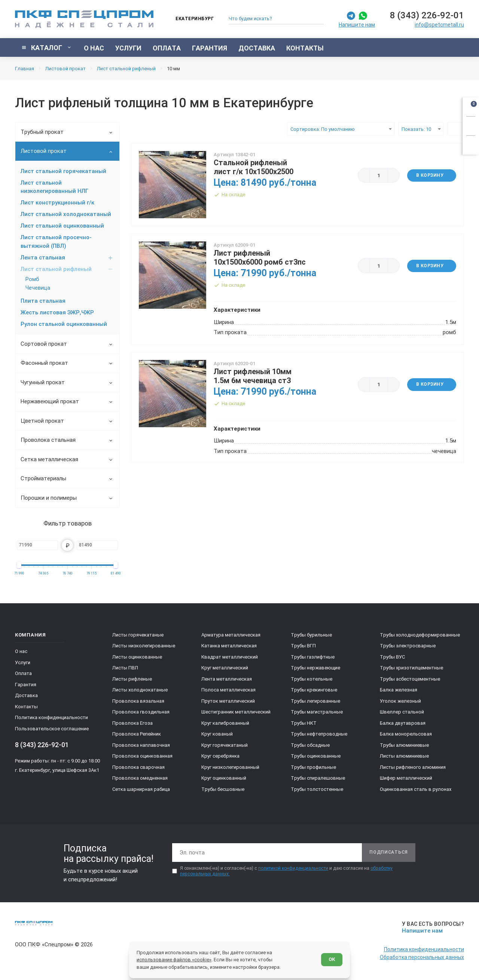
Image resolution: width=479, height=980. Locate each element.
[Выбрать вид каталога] (456, 129)
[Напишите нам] (432, 927)
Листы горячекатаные (138, 635)
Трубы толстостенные (317, 789)
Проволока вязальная (138, 701)
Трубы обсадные (310, 745)
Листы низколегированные (144, 646)
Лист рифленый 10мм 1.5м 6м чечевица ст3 (253, 376)
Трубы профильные (313, 767)
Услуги (23, 662)
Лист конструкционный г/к (57, 203)
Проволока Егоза (132, 723)
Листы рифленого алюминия (413, 767)
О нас (21, 651)
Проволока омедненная (140, 778)
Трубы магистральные (317, 712)
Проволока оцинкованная (142, 756)
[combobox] (341, 129)
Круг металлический (225, 668)
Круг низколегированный (230, 767)
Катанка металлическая (229, 646)
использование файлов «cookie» (174, 960)
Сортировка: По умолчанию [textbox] (323, 129)
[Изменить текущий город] (191, 19)
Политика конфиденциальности (51, 717)
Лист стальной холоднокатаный (66, 214)
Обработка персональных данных (422, 957)
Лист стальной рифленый (67, 269)
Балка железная (399, 690)
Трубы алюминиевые (404, 745)
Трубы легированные (315, 701)
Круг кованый (217, 734)
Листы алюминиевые (404, 756)
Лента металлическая (227, 679)
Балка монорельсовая (406, 734)
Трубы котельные (312, 679)
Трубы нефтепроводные (319, 734)
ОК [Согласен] (332, 959)
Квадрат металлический (230, 657)
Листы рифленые (132, 679)
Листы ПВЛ (125, 668)
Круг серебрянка (220, 756)
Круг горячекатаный (225, 745)
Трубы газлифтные (313, 657)
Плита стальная (43, 301)
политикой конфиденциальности (293, 868)
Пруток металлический (228, 701)
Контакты (26, 707)
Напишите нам (357, 25)
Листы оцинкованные (137, 657)
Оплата (23, 673)
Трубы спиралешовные (318, 778)
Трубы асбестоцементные (410, 679)
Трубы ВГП (303, 646)
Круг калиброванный (225, 723)
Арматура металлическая (231, 635)
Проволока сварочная (138, 767)
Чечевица (38, 288)
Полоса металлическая (228, 690)
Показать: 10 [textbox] (416, 129)
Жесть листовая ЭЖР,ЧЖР (57, 312)
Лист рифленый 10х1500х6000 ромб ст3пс (260, 258)
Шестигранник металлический (236, 712)
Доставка (26, 695)
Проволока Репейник (137, 734)
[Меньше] (364, 175)
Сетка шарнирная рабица (141, 789)
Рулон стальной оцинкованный (64, 324)
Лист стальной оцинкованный (62, 226)
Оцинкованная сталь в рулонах (416, 789)
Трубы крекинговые (314, 690)
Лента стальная (67, 258)
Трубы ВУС (392, 657)
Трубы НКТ (304, 723)
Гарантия (26, 685)
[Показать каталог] (47, 47)
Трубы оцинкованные (316, 756)
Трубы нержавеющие (315, 668)
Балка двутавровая (403, 723)
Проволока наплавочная (141, 745)
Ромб (32, 279)
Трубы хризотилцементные (411, 668)
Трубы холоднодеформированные (420, 635)
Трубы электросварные (408, 646)
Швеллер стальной (402, 712)
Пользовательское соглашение (52, 729)
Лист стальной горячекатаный (63, 171)
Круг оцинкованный (224, 778)
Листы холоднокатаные (140, 690)
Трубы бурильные (311, 635)
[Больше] (394, 175)
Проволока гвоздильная (141, 712)
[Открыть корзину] (471, 105)
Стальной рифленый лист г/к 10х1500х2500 (254, 167)
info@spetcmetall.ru (439, 25)
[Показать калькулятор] (471, 144)
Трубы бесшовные (223, 789)
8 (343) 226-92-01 (427, 15)
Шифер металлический (406, 778)
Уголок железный (400, 701)
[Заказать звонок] (471, 125)
